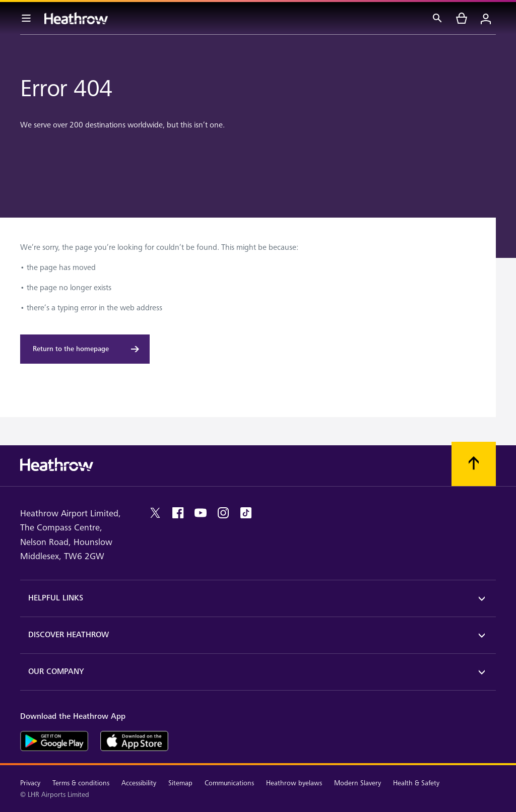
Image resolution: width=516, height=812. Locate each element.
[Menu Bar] (26, 18)
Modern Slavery (358, 783)
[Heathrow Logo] (76, 18)
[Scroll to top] (474, 464)
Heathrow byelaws (294, 783)
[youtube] (201, 513)
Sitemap (180, 783)
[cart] (462, 18)
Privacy (30, 783)
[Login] (486, 18)
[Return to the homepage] (85, 349)
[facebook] (178, 513)
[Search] (437, 18)
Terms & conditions (81, 783)
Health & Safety (416, 783)
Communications (229, 783)
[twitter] (155, 513)
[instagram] (223, 513)
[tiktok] (246, 513)
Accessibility (139, 783)
